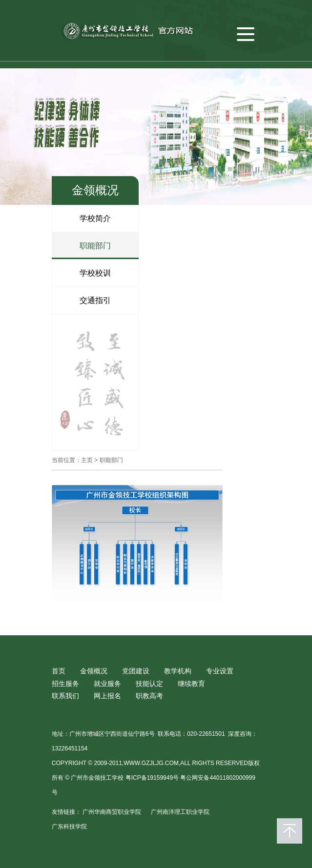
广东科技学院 (69, 827)
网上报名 (107, 696)
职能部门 (95, 246)
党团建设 (136, 671)
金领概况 (94, 671)
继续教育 (191, 684)
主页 (87, 460)
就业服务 (107, 684)
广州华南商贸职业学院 (112, 812)
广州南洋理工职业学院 (180, 812)
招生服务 (65, 684)
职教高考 (149, 696)
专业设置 (220, 671)
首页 (59, 671)
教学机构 (178, 671)
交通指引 (95, 300)
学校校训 (95, 273)
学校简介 (95, 218)
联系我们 (65, 696)
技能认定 (149, 684)
